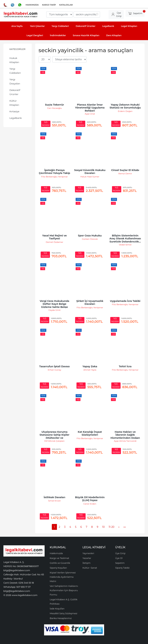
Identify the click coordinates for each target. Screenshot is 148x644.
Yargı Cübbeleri (15, 71)
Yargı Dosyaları (15, 81)
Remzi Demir (125, 173)
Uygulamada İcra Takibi (125, 301)
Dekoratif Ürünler (15, 92)
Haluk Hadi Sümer (90, 177)
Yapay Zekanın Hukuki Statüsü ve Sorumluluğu (125, 106)
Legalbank (16, 118)
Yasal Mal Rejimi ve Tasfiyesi (55, 237)
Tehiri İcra (125, 366)
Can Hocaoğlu (54, 108)
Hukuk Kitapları (14, 60)
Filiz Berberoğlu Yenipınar (54, 177)
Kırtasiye (14, 111)
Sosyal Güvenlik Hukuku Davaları (90, 172)
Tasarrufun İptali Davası (55, 366)
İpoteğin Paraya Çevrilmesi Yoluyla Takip (55, 172)
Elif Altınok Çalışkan (55, 441)
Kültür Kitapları (14, 103)
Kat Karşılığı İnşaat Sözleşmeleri (90, 433)
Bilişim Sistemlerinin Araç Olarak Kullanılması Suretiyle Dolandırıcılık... (126, 239)
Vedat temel (125, 245)
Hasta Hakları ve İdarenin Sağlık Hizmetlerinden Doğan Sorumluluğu (126, 436)
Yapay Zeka (90, 366)
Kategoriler (17, 49)
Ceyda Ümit (54, 310)
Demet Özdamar (54, 242)
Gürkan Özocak (90, 239)
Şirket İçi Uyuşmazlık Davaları (90, 303)
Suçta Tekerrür (54, 105)
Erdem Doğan (125, 111)
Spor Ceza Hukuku (90, 236)
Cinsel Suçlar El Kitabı (125, 170)
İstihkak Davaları (55, 497)
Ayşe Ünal (90, 114)
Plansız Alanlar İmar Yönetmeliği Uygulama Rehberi (90, 108)
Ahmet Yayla (90, 370)
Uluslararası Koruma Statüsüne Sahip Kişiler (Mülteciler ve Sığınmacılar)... (55, 436)
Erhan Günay (55, 370)
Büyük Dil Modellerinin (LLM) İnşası (90, 499)
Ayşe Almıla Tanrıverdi (125, 441)
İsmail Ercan (55, 501)
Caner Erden (90, 504)
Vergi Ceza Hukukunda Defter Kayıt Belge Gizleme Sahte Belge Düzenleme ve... (55, 306)
